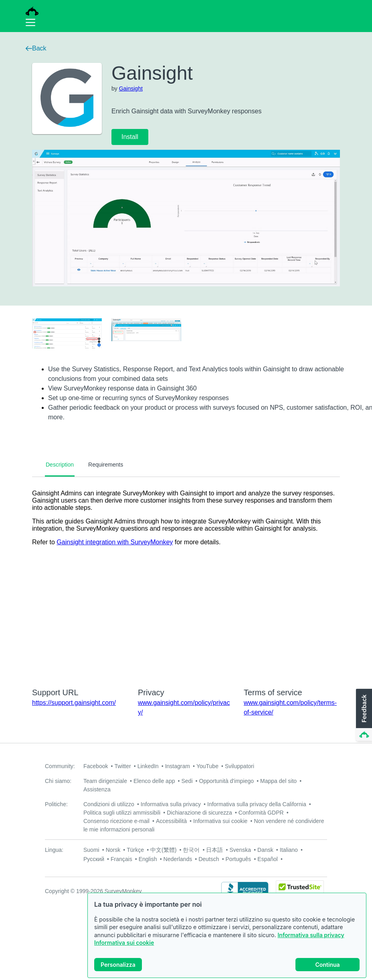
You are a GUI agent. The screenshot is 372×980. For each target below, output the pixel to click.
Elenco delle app (154, 781)
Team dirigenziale (105, 781)
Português (239, 859)
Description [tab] (60, 465)
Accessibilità (171, 821)
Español (268, 859)
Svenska (240, 850)
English (148, 859)
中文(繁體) (163, 850)
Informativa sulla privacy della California (257, 804)
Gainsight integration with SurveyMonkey (115, 542)
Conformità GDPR (261, 813)
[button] (363, 715)
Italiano (289, 850)
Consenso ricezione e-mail (116, 821)
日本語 (214, 850)
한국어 (191, 850)
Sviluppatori (240, 766)
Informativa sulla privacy (311, 935)
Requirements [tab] (106, 465)
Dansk (265, 850)
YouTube (207, 766)
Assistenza (97, 789)
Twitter (122, 766)
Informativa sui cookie (124, 943)
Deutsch (209, 859)
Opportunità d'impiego (227, 781)
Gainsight (131, 89)
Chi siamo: (58, 781)
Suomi (91, 850)
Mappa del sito (278, 781)
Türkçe (135, 850)
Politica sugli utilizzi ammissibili (122, 813)
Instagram (178, 766)
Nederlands (178, 859)
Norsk (113, 850)
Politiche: (56, 804)
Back (36, 48)
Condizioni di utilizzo (109, 804)
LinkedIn (148, 766)
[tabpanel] (186, 577)
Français (121, 859)
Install (130, 137)
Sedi (187, 781)
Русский (94, 859)
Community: (60, 766)
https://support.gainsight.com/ (74, 703)
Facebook (96, 766)
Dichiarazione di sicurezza (199, 813)
